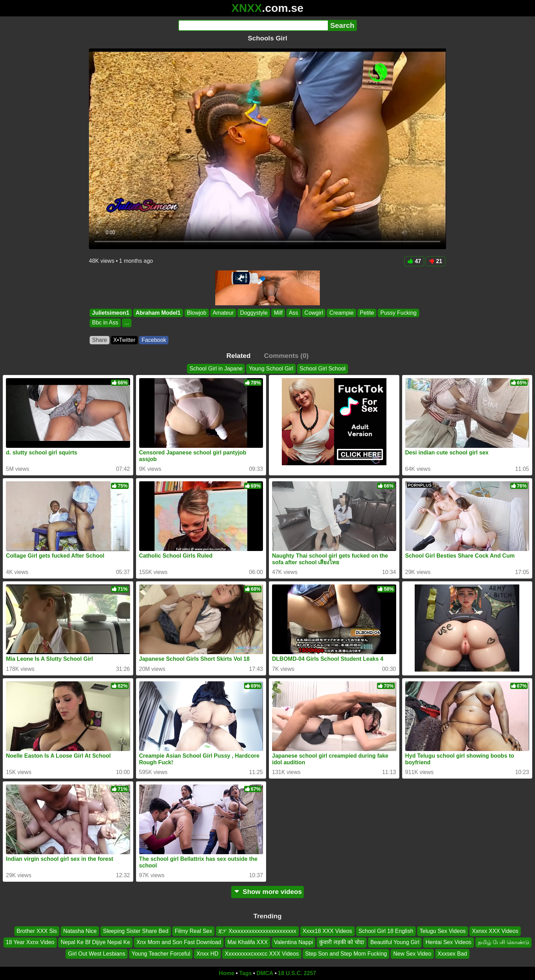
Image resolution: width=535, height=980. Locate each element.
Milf (278, 313)
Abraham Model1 (158, 313)
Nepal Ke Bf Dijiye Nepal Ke (95, 943)
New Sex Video (412, 954)
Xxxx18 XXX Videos (327, 931)
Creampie (341, 313)
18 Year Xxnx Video (30, 943)
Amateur (223, 313)
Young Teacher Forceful (161, 954)
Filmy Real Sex (194, 931)
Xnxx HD (207, 954)
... (127, 323)
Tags (246, 973)
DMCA (265, 973)
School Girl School (323, 369)
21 (435, 261)
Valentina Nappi (294, 943)
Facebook (154, 340)
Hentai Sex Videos (448, 943)
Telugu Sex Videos (443, 931)
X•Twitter (124, 340)
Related (238, 356)
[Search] (253, 25)
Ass (293, 313)
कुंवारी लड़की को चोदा (341, 943)
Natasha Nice (80, 931)
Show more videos (268, 892)
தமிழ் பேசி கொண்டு (504, 943)
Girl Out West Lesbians (97, 954)
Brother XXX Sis (37, 931)
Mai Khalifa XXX (248, 943)
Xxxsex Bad (452, 954)
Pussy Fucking (398, 313)
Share (100, 340)
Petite (367, 313)
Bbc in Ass (105, 323)
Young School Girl (271, 369)
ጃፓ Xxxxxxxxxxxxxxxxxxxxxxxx (257, 931)
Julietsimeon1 (111, 313)
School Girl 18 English (386, 931)
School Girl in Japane (216, 369)
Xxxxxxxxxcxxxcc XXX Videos (262, 954)
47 (414, 261)
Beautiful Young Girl (395, 943)
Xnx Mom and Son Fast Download (179, 943)
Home (227, 973)
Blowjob (197, 313)
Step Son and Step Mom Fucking (346, 954)
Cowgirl (314, 313)
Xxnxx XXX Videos (495, 931)
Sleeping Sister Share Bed (136, 931)
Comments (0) (286, 356)
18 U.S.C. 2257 (297, 973)
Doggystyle (254, 313)
